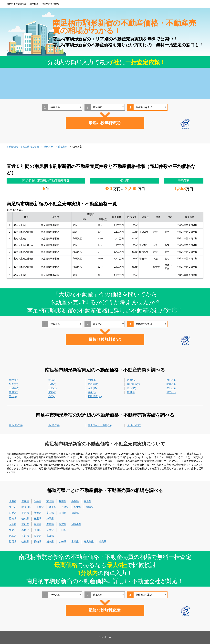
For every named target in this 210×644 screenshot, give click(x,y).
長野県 (25, 513)
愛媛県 (38, 536)
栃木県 (78, 507)
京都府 (25, 524)
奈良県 (50, 524)
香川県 (25, 536)
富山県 (50, 513)
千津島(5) (14, 388)
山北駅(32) (54, 425)
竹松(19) (53, 388)
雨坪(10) (14, 380)
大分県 (63, 542)
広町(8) (52, 392)
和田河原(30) (95, 396)
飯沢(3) (52, 380)
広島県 (50, 530)
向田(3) (52, 396)
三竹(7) (13, 396)
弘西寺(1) (93, 384)
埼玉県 (53, 507)
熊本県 (50, 542)
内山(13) (171, 380)
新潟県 (38, 513)
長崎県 (38, 542)
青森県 (25, 501)
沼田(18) (14, 392)
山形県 (75, 501)
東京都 (13, 507)
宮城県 (50, 501)
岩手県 (38, 501)
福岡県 (13, 542)
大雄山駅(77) (134, 425)
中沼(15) (132, 388)
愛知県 (13, 519)
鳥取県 (13, 530)
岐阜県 (25, 519)
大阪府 (13, 524)
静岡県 (50, 519)
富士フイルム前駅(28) (100, 425)
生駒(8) (92, 380)
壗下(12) (171, 392)
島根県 (25, 530)
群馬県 (90, 507)
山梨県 (13, 513)
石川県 (63, 513)
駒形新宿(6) (134, 384)
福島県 (88, 501)
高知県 (50, 536)
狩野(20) (14, 384)
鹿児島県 (89, 542)
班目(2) (131, 392)
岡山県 (38, 530)
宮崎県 (75, 542)
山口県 (63, 530)
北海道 (13, 501)
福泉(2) (92, 392)
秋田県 (63, 501)
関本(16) (171, 384)
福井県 (75, 513)
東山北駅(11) (16, 425)
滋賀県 (63, 524)
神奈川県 (26, 507)
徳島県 (13, 536)
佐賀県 (25, 542)
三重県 (38, 519)
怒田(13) (171, 388)
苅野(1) (52, 384)
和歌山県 (76, 524)
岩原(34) (132, 380)
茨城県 (65, 507)
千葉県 (40, 507)
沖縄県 (102, 542)
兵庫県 (38, 524)
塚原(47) (92, 388)
